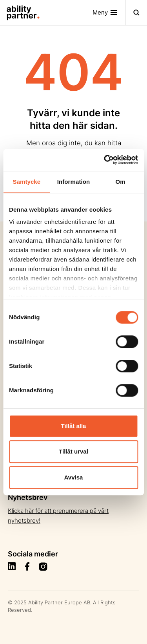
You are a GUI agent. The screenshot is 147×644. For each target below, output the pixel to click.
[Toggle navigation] (109, 13)
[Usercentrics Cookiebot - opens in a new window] (105, 160)
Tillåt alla (74, 426)
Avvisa (74, 477)
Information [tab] (74, 182)
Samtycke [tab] (26, 182)
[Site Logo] (20, 13)
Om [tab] (121, 182)
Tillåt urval (73, 451)
